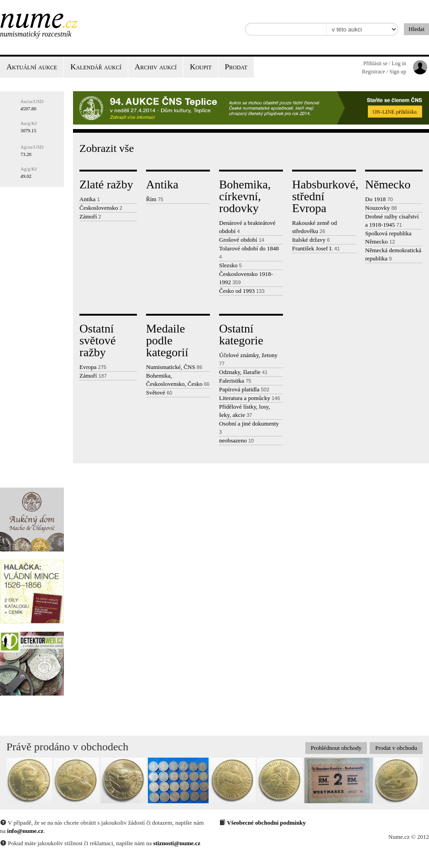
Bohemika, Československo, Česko (178, 380)
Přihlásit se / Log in (385, 63)
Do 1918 (379, 199)
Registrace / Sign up (384, 72)
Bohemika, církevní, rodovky (245, 196)
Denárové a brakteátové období (247, 227)
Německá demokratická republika (393, 254)
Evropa (93, 367)
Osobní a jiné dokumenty (249, 427)
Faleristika (235, 381)
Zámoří (90, 216)
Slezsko (230, 265)
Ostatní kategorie (241, 335)
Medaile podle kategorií (167, 340)
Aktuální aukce (32, 67)
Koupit (201, 67)
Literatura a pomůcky (250, 398)
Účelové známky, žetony (248, 359)
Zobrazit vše (107, 148)
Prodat (236, 67)
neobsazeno (236, 440)
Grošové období (242, 240)
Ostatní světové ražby (97, 340)
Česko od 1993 (242, 291)
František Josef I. (316, 248)
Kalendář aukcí (96, 67)
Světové (159, 392)
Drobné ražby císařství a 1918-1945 (392, 221)
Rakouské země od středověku (314, 227)
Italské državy (311, 240)
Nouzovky (381, 208)
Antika (90, 199)
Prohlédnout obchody (336, 748)
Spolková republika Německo (388, 237)
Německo (388, 185)
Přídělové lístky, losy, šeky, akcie (245, 411)
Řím (155, 199)
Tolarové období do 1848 (249, 252)
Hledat (416, 29)
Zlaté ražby (106, 185)
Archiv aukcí (156, 67)
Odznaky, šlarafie (243, 372)
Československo (101, 208)
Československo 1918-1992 (246, 278)
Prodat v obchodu (396, 748)
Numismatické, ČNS (174, 367)
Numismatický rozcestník (36, 34)
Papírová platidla (244, 389)
